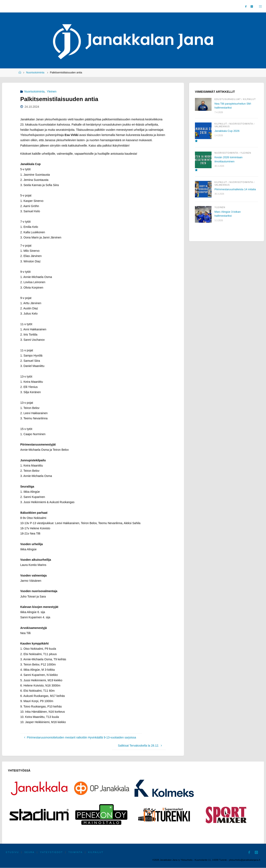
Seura (30, 852)
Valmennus (222, 126)
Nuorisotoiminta (35, 73)
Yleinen (52, 91)
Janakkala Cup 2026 (228, 130)
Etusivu (12, 852)
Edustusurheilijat (228, 99)
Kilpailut (249, 99)
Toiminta (76, 852)
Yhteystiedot (52, 852)
